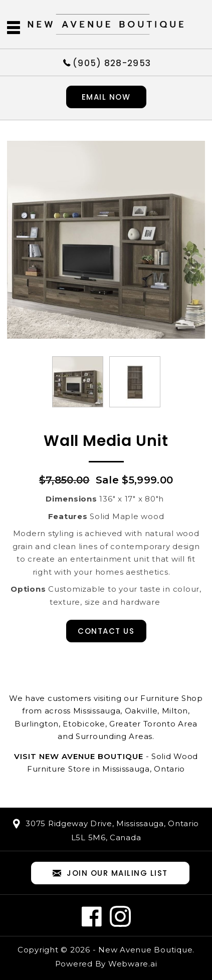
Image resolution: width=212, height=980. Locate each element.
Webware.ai (133, 964)
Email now (106, 97)
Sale (107, 480)
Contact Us (106, 631)
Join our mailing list (110, 874)
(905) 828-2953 (112, 62)
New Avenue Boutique (145, 950)
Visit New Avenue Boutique (79, 756)
